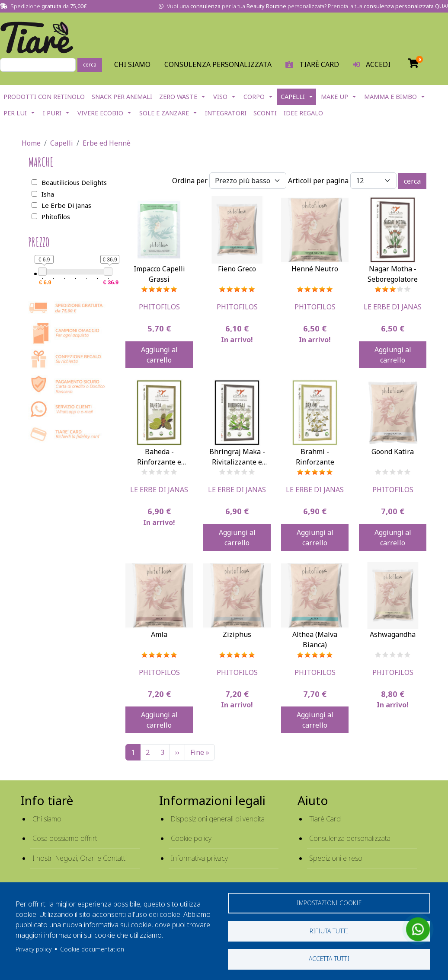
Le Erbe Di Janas (393, 307)
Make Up (334, 97)
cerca (90, 65)
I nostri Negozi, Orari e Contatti (80, 858)
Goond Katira (393, 452)
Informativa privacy (199, 858)
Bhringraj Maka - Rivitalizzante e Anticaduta (237, 462)
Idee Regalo (303, 113)
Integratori (226, 113)
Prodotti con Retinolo (44, 97)
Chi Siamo (132, 64)
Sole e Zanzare (164, 113)
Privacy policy (34, 949)
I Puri (52, 113)
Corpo (254, 97)
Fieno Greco (237, 269)
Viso (220, 97)
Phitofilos (159, 307)
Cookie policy (191, 838)
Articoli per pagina (318, 181)
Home (31, 143)
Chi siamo (47, 819)
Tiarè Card (325, 819)
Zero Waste (178, 97)
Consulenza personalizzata (218, 64)
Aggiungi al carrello (159, 355)
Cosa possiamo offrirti (66, 838)
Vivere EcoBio (100, 113)
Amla (159, 634)
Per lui (15, 113)
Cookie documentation (92, 949)
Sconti (265, 113)
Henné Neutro (315, 269)
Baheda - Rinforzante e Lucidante (159, 462)
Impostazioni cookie (329, 902)
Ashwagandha (393, 634)
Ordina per (190, 181)
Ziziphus (237, 634)
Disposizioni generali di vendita (218, 819)
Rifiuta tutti (329, 931)
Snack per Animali (122, 97)
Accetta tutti (329, 959)
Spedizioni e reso (336, 858)
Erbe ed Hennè (107, 143)
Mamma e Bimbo (390, 97)
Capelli (293, 97)
